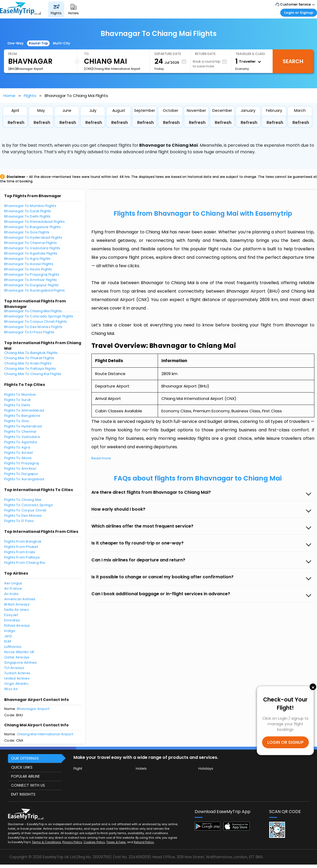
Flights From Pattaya (22, 557)
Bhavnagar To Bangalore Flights (32, 227)
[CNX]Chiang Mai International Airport (112, 69)
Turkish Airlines (17, 673)
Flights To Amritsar (20, 468)
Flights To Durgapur (21, 474)
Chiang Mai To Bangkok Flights (31, 353)
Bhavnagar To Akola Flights (28, 269)
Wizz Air (11, 689)
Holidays (206, 768)
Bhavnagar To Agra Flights (27, 259)
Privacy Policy (72, 842)
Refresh (16, 123)
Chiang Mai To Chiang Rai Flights (33, 374)
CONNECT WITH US (28, 785)
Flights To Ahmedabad (24, 410)
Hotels (141, 768)
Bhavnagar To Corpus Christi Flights (36, 322)
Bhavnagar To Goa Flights (27, 232)
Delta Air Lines (17, 610)
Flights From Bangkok (23, 541)
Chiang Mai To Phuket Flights (29, 358)
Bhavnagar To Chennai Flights (31, 243)
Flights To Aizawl (18, 453)
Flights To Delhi (17, 405)
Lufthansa (13, 647)
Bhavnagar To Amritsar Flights (31, 280)
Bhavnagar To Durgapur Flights (32, 285)
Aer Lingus (13, 583)
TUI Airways (14, 668)
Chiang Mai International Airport (45, 734)
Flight (78, 768)
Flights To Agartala (21, 442)
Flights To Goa (17, 421)
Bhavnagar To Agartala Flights (31, 253)
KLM (8, 641)
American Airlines (20, 599)
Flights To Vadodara (22, 437)
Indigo (10, 631)
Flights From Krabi (20, 552)
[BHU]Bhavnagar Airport (26, 69)
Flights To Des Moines (23, 516)
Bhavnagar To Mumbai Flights (30, 206)
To (86, 54)
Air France (13, 588)
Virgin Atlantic (16, 684)
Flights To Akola (18, 458)
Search (293, 61)
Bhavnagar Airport (33, 709)
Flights (30, 96)
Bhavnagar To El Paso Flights (29, 332)
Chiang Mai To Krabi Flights (28, 363)
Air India (11, 594)
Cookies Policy (94, 842)
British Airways (17, 604)
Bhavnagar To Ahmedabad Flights (34, 222)
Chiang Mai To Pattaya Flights (30, 369)
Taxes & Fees (116, 842)
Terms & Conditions (46, 842)
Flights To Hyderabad (23, 426)
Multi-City (61, 43)
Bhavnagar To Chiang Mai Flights (33, 311)
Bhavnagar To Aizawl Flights (29, 264)
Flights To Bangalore (22, 416)
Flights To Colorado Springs (29, 505)
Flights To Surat (17, 400)
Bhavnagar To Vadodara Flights (32, 248)
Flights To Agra (17, 447)
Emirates (12, 620)
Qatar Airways (17, 657)
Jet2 (8, 636)
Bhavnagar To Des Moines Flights (33, 327)
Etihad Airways (17, 625)
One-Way (15, 43)
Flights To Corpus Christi (25, 510)
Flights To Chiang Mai (23, 500)
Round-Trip (38, 43)
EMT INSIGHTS (23, 794)
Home (9, 96)
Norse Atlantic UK (19, 652)
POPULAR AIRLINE (25, 776)
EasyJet (11, 615)
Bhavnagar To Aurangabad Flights (34, 290)
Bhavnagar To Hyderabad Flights (33, 237)
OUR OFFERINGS (25, 758)
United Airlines (17, 678)
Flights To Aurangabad (24, 479)
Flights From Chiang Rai (25, 563)
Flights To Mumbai (20, 394)
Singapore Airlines (21, 662)
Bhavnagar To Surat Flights (28, 211)
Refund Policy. (144, 842)
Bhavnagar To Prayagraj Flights (32, 274)
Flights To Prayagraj (22, 463)
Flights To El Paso (19, 521)
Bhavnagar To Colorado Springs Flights (39, 316)
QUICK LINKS (22, 767)
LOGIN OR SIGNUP (285, 742)
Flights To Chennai (20, 431)
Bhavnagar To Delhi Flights (27, 216)
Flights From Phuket (21, 547)
